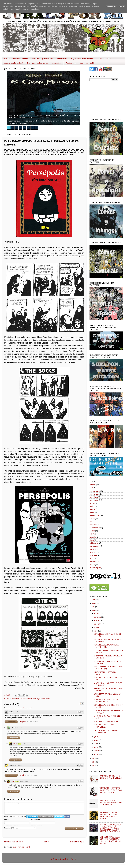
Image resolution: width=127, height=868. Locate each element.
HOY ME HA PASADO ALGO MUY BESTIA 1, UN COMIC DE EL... (108, 662)
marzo (96, 747)
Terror (91, 558)
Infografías (93, 537)
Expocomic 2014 (87, 63)
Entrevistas (62, 59)
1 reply (22, 775)
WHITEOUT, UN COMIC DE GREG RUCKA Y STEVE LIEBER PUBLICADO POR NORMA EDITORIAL (111, 790)
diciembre (98, 613)
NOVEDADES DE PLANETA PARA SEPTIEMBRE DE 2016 (108, 635)
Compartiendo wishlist (13, 63)
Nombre (6, 820)
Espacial (92, 512)
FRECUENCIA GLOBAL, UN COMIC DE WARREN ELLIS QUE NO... (108, 640)
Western (92, 565)
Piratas (92, 540)
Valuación (19, 708)
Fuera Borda (93, 525)
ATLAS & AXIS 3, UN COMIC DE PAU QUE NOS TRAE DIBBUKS (108, 684)
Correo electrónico (35, 820)
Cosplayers (93, 506)
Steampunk (93, 552)
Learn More (111, 6)
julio (96, 631)
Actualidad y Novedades (43, 59)
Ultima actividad (27, 708)
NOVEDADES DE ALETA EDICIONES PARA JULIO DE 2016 (108, 706)
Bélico (91, 488)
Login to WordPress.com (46, 817)
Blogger (73, 859)
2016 (94, 610)
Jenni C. (15, 744)
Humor (92, 534)
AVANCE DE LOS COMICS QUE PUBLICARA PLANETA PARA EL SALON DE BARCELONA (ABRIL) (111, 802)
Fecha (14, 708)
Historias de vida (27, 699)
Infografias (57, 63)
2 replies (23, 722)
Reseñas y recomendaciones (16, 59)
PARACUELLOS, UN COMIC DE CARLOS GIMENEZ (106, 673)
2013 (94, 765)
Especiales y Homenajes (37, 63)
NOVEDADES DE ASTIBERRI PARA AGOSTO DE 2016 (108, 679)
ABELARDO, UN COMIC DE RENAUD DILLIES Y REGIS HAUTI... (108, 657)
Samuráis (92, 549)
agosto (97, 627)
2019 (94, 600)
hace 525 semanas (18, 712)
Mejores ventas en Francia (82, 59)
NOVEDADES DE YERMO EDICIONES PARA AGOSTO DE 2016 (107, 646)
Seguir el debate (82, 704)
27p (19, 744)
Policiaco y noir (94, 543)
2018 (94, 603)
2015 (94, 758)
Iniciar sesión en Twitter (59, 817)
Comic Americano (95, 491)
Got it (122, 6)
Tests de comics (104, 59)
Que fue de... (71, 63)
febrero (97, 751)
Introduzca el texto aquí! (44, 808)
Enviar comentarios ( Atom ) (21, 847)
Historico (92, 531)
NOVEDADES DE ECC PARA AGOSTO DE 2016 (108, 721)
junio (96, 737)
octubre (97, 620)
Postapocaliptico (94, 546)
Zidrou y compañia (95, 568)
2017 (94, 607)
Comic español (94, 500)
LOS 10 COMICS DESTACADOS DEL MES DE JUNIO (107, 717)
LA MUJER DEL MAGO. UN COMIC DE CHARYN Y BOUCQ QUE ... (108, 712)
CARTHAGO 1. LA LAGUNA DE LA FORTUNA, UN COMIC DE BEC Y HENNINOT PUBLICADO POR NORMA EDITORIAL (111, 840)
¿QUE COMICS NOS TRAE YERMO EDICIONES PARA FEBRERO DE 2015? (111, 777)
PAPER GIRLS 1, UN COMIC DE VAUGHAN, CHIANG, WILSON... (106, 731)
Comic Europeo (16, 699)
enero (96, 754)
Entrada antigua (77, 842)
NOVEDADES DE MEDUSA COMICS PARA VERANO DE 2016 (106, 726)
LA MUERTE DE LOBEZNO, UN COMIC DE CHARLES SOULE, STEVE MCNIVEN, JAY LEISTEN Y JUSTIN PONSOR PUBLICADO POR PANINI (111, 828)
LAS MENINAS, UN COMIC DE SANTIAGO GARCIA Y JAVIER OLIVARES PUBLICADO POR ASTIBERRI (108, 816)
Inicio (46, 842)
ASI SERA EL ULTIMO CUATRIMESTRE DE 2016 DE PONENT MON (108, 668)
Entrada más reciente (13, 842)
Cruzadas (92, 509)
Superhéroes (93, 555)
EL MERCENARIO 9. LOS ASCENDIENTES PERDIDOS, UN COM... (106, 701)
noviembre (98, 617)
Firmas (92, 522)
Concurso (92, 503)
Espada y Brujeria (95, 515)
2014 (94, 762)
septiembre (98, 624)
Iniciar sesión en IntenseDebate (32, 817)
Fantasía (92, 518)
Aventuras (93, 485)
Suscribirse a (20, 828)
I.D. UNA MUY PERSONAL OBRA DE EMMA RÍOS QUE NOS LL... (108, 651)
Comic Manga (94, 497)
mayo (96, 740)
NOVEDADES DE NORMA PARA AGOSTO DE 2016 (107, 695)
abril (96, 744)
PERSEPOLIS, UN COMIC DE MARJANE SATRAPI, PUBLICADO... (108, 690)
